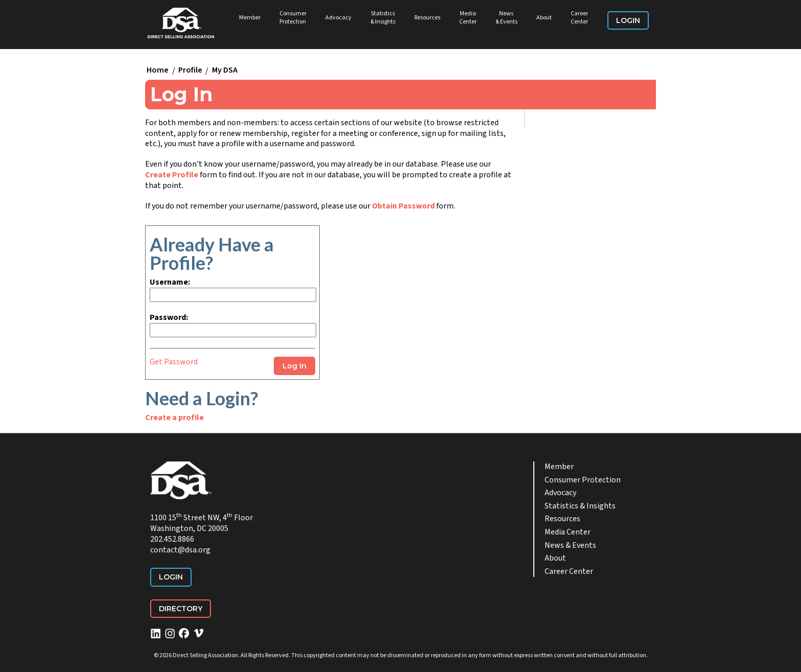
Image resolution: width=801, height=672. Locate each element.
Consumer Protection (293, 18)
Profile (190, 71)
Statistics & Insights (383, 18)
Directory (181, 609)
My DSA (225, 71)
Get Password (174, 362)
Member (250, 18)
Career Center (579, 18)
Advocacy (338, 18)
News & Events (506, 18)
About (544, 18)
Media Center (468, 18)
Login (628, 20)
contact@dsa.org (180, 550)
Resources (427, 18)
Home (158, 71)
